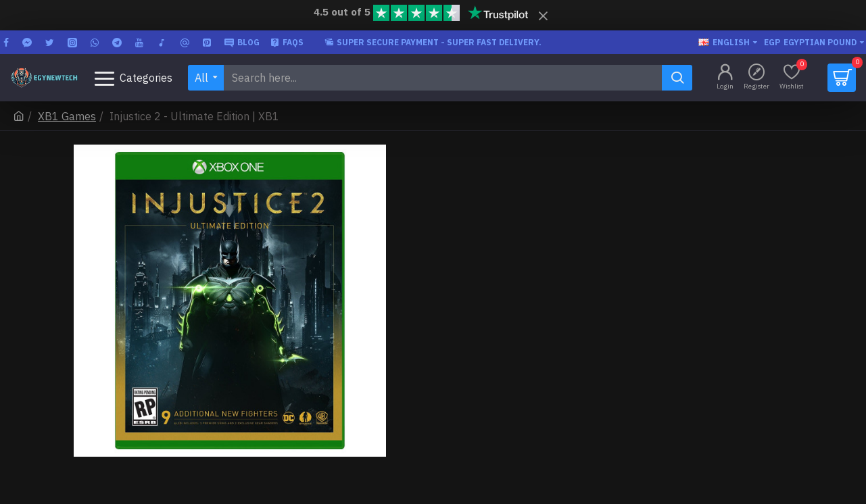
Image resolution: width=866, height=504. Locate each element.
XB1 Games (67, 116)
